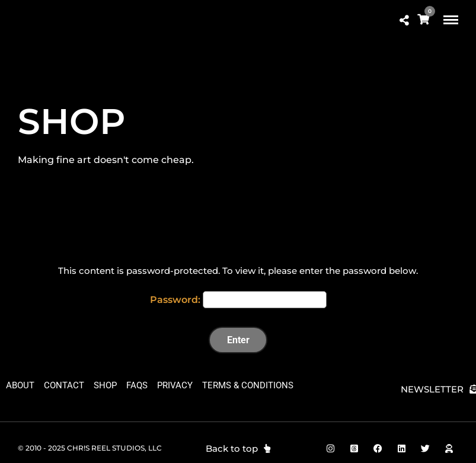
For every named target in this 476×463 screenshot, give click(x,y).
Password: (238, 300)
